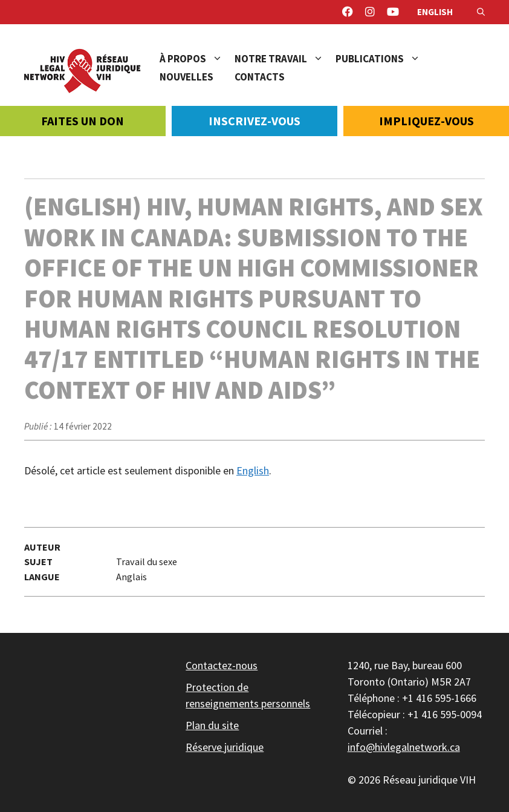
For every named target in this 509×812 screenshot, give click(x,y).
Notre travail (285, 59)
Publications (384, 59)
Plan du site (212, 725)
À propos (197, 59)
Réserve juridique (225, 747)
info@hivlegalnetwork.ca (404, 747)
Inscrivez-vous (254, 121)
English (435, 12)
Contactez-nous (222, 665)
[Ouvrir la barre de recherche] (481, 12)
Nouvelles (186, 77)
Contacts (260, 77)
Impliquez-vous (426, 121)
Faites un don (83, 121)
